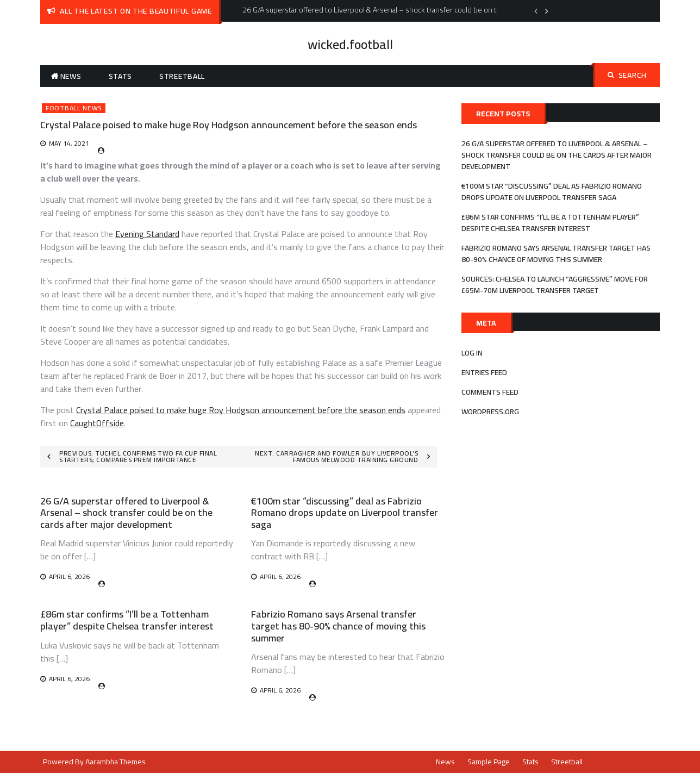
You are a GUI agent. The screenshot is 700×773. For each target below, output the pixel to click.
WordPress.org (490, 412)
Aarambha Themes (115, 762)
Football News (74, 108)
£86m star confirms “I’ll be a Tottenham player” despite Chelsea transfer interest (127, 620)
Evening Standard (147, 234)
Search (627, 75)
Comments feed (490, 392)
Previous (536, 11)
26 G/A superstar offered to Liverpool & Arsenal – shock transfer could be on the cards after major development (126, 513)
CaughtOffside (97, 423)
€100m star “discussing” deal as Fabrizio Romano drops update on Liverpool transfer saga (345, 513)
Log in (472, 353)
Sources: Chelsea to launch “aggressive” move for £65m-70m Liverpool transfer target (555, 285)
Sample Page (489, 762)
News (71, 76)
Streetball (182, 76)
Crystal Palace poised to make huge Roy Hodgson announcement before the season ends (241, 410)
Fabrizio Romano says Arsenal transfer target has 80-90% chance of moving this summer (338, 626)
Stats (121, 76)
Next (547, 11)
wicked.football (350, 44)
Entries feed (484, 372)
